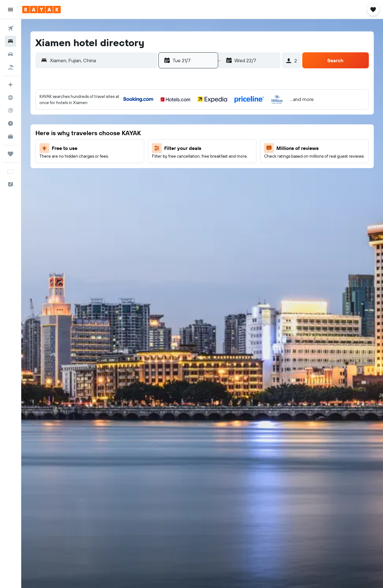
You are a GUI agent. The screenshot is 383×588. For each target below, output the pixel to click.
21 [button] (98, 162)
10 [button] (143, 133)
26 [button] (68, 177)
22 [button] (113, 162)
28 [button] (98, 177)
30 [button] (128, 177)
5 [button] (69, 133)
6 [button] (83, 133)
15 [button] (113, 147)
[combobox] (102, 60)
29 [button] (113, 177)
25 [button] (157, 162)
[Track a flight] (10, 111)
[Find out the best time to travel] (10, 123)
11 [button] (157, 133)
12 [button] (69, 147)
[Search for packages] (10, 67)
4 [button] (157, 118)
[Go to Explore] (10, 98)
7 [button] (98, 133)
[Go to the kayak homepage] (41, 10)
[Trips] (10, 154)
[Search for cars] (10, 54)
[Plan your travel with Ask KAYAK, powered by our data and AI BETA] (10, 85)
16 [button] (128, 147)
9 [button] (128, 133)
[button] (10, 10)
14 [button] (98, 147)
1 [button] (113, 118)
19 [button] (69, 162)
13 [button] (83, 147)
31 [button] (143, 177)
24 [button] (142, 162)
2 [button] (128, 118)
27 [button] (83, 177)
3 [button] (143, 118)
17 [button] (142, 147)
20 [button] (83, 162)
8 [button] (113, 133)
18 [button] (157, 147)
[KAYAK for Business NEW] (10, 136)
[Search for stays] (10, 41)
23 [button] (128, 162)
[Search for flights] (10, 28)
